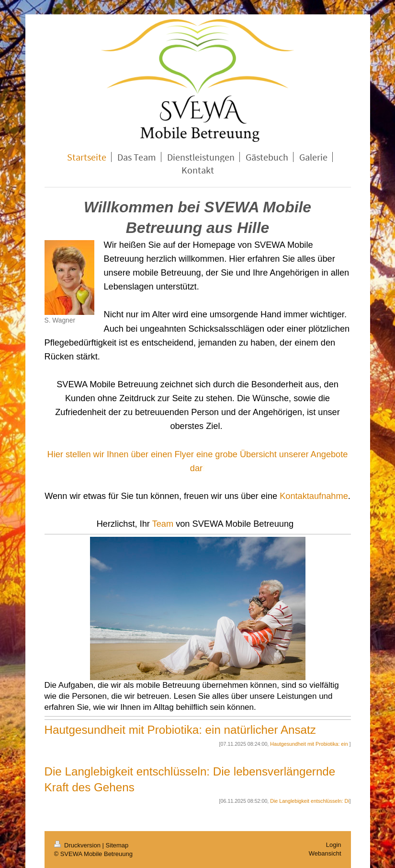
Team (163, 524)
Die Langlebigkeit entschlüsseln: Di (310, 801)
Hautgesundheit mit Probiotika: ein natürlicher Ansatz (180, 730)
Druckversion (78, 845)
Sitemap (117, 845)
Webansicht (325, 853)
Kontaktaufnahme (314, 496)
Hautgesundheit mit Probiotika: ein (310, 744)
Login (334, 845)
